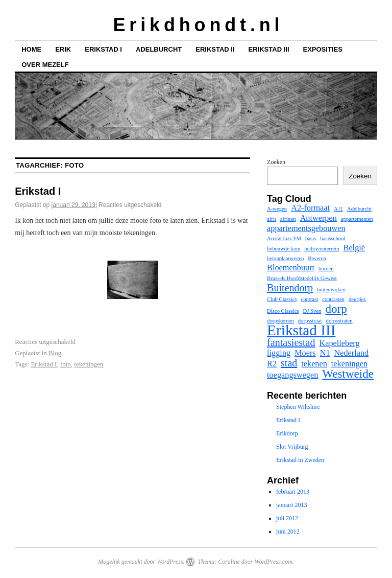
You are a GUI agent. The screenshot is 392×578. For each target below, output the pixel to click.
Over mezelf (45, 65)
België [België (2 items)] (354, 248)
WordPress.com (273, 562)
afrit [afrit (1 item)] (272, 219)
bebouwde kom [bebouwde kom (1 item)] (284, 249)
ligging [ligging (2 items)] (279, 353)
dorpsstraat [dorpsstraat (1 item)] (310, 321)
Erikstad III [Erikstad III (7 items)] (301, 330)
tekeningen (89, 364)
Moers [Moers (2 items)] (305, 353)
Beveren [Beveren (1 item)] (317, 258)
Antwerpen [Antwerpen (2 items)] (318, 218)
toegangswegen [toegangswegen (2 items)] (292, 375)
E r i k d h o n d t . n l (196, 25)
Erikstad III (269, 49)
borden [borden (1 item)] (326, 269)
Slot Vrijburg (292, 447)
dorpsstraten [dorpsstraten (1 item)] (339, 321)
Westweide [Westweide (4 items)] (348, 374)
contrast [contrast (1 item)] (309, 299)
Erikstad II (215, 49)
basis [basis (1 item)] (311, 238)
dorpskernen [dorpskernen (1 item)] (280, 321)
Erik (63, 49)
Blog (55, 353)
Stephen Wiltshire (298, 407)
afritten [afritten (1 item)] (288, 219)
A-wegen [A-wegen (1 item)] (277, 209)
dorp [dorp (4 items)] (336, 309)
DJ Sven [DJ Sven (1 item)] (312, 311)
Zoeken (276, 162)
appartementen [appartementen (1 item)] (357, 219)
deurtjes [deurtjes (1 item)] (357, 299)
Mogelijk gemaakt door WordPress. (141, 562)
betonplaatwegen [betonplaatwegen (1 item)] (285, 258)
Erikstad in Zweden (300, 460)
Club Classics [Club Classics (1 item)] (282, 299)
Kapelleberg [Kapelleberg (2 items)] (340, 343)
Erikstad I (103, 49)
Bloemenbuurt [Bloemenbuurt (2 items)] (291, 268)
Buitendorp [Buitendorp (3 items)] (290, 288)
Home (31, 49)
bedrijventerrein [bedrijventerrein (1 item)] (322, 249)
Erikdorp (287, 433)
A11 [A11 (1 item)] (338, 209)
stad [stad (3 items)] (289, 363)
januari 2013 (291, 505)
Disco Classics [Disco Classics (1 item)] (283, 311)
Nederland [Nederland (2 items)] (352, 353)
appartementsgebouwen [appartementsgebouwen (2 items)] (306, 228)
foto (66, 364)
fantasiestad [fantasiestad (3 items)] (291, 342)
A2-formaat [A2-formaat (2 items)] (310, 208)
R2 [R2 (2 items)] (272, 364)
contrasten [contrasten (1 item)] (333, 299)
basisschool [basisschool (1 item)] (333, 238)
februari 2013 (293, 492)
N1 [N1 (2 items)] (325, 353)
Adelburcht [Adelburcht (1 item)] (359, 209)
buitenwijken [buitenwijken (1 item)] (331, 290)
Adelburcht (159, 49)
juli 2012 (287, 518)
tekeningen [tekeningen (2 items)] (349, 364)
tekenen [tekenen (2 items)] (314, 364)
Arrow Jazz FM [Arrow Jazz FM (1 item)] (284, 238)
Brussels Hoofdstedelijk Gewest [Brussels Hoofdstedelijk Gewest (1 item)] (302, 278)
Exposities (323, 49)
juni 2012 (288, 531)
